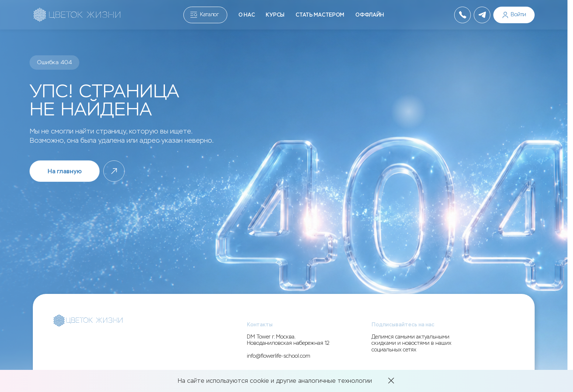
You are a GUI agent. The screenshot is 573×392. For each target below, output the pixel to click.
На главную (65, 171)
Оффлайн (370, 15)
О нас (247, 15)
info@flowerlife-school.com (279, 356)
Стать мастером (320, 15)
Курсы (275, 15)
